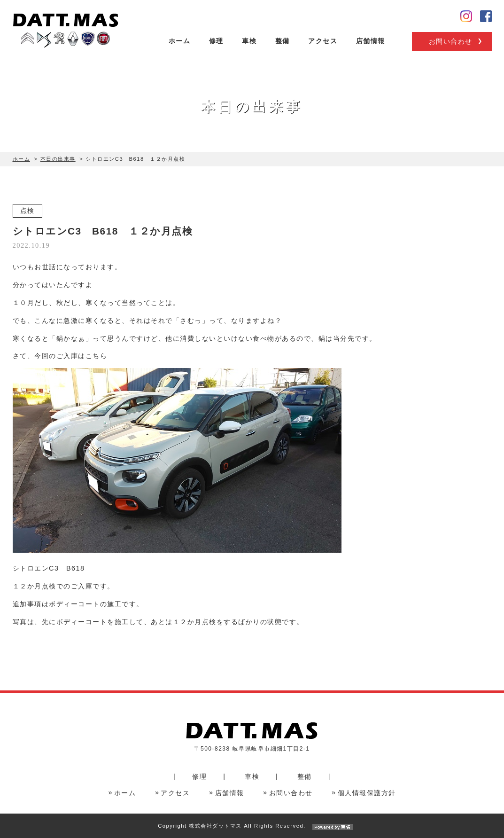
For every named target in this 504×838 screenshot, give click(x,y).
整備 (283, 41)
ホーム (180, 41)
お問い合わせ (451, 42)
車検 (249, 41)
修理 (216, 41)
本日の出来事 (58, 159)
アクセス (323, 41)
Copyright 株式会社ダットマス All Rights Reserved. (252, 826)
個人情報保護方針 (367, 793)
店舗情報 (371, 41)
